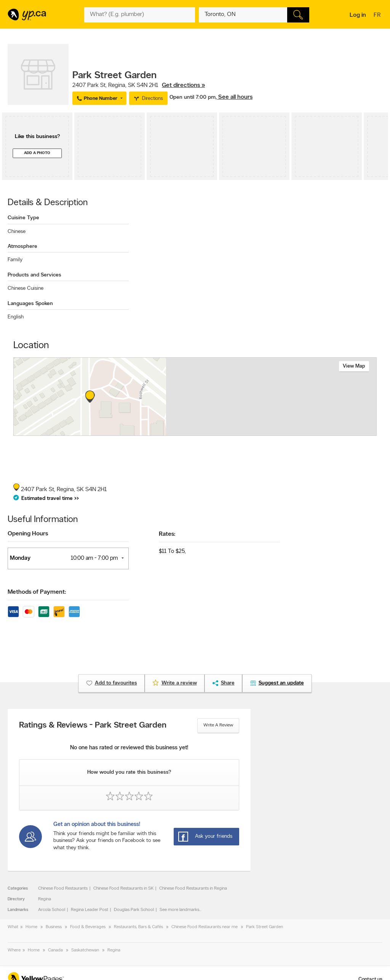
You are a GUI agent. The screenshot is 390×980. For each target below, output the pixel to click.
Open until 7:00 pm (193, 97)
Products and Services (34, 275)
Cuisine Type (23, 218)
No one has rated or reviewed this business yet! (129, 748)
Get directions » (183, 85)
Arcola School (52, 910)
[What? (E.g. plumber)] (139, 15)
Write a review (218, 725)
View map (354, 366)
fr (378, 16)
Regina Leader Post (90, 910)
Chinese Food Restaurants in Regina (193, 888)
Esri (251, 432)
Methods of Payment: (37, 592)
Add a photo (37, 153)
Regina (45, 899)
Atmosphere (22, 247)
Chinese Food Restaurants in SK (123, 888)
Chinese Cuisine (26, 288)
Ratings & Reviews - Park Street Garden (93, 726)
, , (139, 85)
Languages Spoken (30, 304)
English (16, 317)
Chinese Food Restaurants (63, 888)
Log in (358, 15)
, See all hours (234, 97)
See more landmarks (179, 910)
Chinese (17, 232)
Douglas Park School (134, 910)
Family (15, 260)
